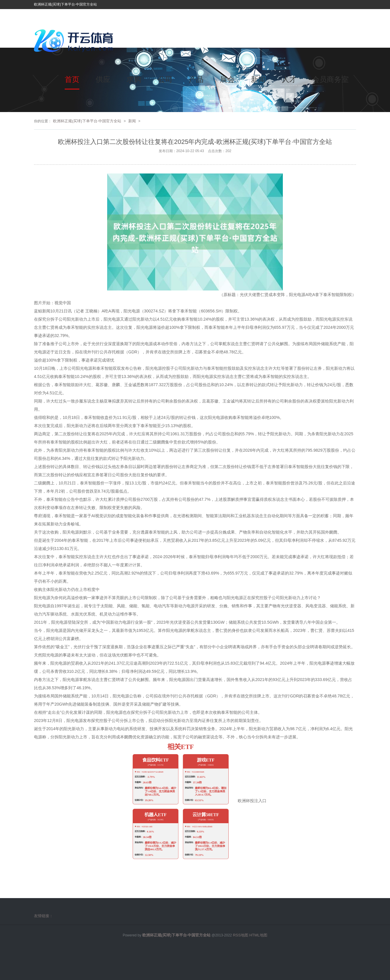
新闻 (258, 79)
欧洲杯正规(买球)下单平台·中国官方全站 (87, 121)
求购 (134, 79)
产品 (196, 79)
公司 (165, 79)
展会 (227, 79)
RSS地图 (241, 935)
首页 (72, 79)
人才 (289, 79)
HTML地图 (258, 935)
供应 (103, 79)
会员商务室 (330, 79)
